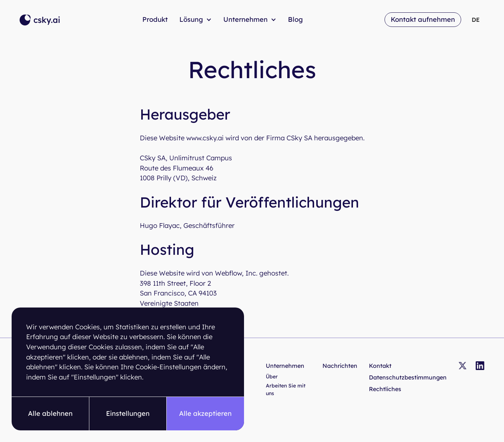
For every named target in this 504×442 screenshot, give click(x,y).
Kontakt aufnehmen (423, 19)
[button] (50, 414)
